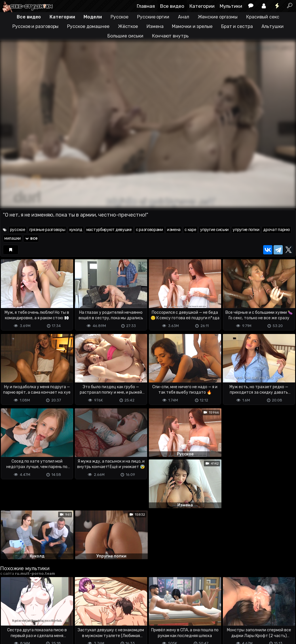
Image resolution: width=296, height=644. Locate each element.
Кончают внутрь (170, 36)
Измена (155, 26)
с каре (190, 230)
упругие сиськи (214, 230)
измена (174, 230)
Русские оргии (153, 17)
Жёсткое (128, 26)
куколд (76, 230)
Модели (93, 17)
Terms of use (30, 617)
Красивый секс (263, 17)
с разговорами (149, 230)
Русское (119, 17)
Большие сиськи (125, 36)
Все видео (172, 6)
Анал (184, 17)
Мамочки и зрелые (192, 26)
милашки (13, 238)
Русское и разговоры (35, 26)
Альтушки (273, 26)
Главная (146, 6)
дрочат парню (276, 230)
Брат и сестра (237, 26)
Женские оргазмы (218, 17)
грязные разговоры (47, 230)
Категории (202, 6)
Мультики (231, 6)
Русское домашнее (88, 26)
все (31, 238)
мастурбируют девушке (109, 230)
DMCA (9, 617)
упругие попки (246, 230)
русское (18, 230)
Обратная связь (60, 617)
